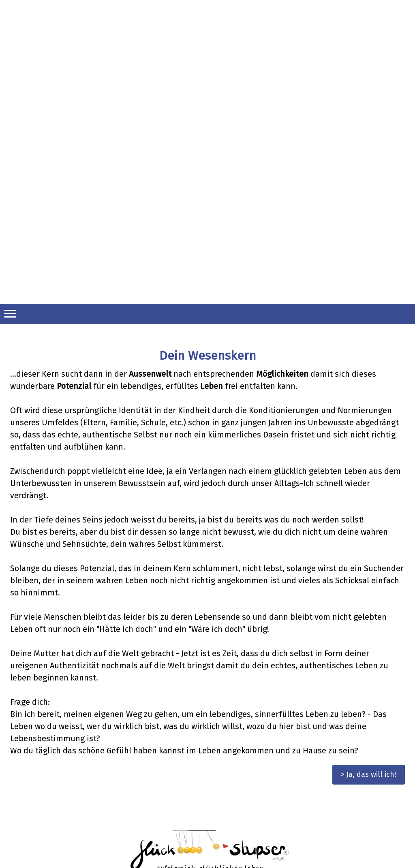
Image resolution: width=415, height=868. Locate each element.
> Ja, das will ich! (369, 774)
